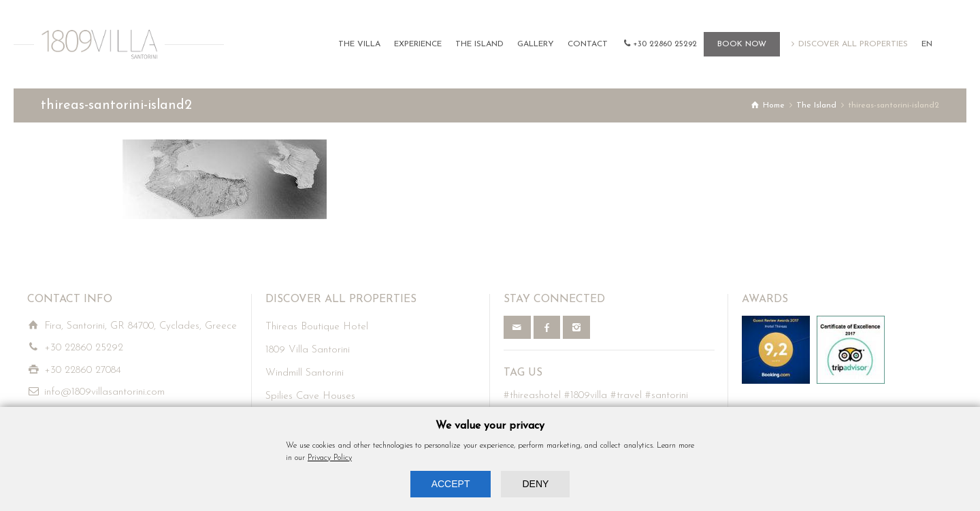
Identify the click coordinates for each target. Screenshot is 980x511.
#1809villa (586, 396)
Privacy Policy (330, 458)
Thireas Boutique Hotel (317, 327)
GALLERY (536, 44)
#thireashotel (532, 396)
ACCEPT (451, 484)
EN (927, 44)
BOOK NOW (742, 44)
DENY (535, 484)
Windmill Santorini (305, 373)
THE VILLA (359, 44)
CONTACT (588, 44)
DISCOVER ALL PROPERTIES (853, 44)
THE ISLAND (479, 44)
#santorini (667, 396)
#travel (626, 396)
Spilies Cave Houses (310, 396)
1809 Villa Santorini (308, 350)
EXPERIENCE (418, 44)
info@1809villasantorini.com (104, 392)
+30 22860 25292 (665, 44)
